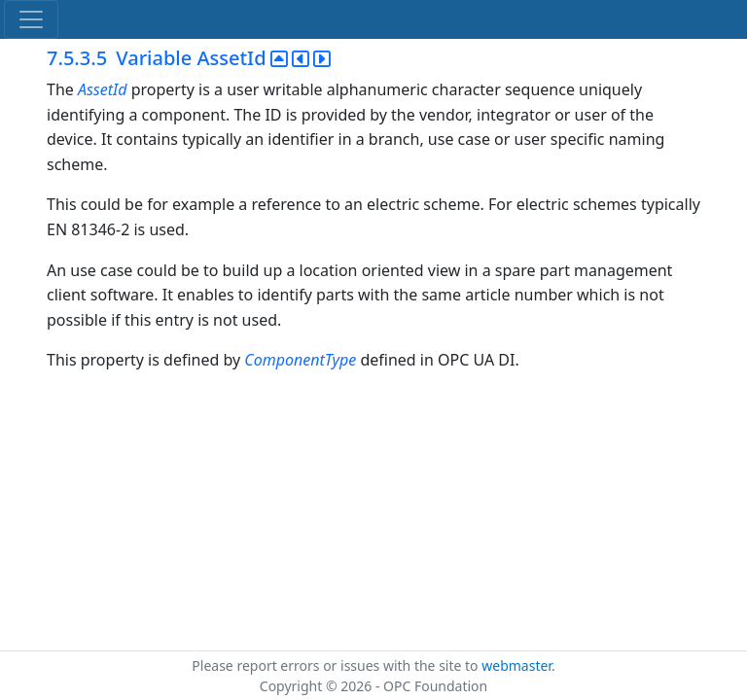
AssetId (103, 89)
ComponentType (300, 360)
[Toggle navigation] (31, 19)
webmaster (516, 665)
